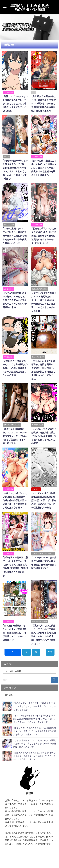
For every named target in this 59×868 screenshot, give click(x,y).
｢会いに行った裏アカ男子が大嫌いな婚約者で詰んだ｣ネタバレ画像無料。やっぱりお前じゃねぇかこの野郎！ (44, 436)
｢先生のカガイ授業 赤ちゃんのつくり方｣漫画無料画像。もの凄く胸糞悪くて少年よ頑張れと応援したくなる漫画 (15, 368)
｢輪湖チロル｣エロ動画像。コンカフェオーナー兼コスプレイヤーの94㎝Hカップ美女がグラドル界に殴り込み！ (15, 436)
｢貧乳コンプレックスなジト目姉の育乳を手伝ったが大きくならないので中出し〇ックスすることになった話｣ (15, 104)
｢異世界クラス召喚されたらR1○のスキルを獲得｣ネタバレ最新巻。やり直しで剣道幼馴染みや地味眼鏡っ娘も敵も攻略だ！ (44, 104)
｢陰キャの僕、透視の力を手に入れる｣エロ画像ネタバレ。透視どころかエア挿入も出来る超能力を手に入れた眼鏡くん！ (44, 168)
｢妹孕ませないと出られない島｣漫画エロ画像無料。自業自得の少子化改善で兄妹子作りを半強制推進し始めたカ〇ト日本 (15, 500)
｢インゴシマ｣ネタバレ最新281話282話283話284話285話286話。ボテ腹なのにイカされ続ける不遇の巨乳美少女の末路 (44, 500)
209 (50, 652)
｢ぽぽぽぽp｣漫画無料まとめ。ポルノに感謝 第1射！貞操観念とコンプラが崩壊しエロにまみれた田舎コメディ (15, 633)
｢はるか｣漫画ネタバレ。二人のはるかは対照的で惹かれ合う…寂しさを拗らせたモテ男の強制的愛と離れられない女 (15, 236)
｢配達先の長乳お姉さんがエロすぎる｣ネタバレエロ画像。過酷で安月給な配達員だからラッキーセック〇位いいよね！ (44, 236)
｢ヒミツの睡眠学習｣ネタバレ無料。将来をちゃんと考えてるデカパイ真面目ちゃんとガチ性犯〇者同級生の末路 (15, 300)
